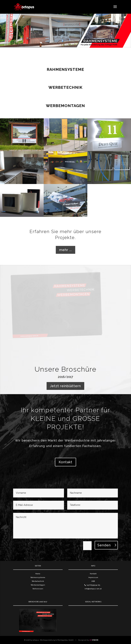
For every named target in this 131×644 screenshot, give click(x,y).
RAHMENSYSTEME (65, 69)
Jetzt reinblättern (65, 386)
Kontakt (65, 462)
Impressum (93, 577)
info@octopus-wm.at (93, 589)
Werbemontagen (38, 585)
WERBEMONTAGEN (65, 106)
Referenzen (38, 589)
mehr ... (65, 250)
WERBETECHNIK (65, 87)
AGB (93, 581)
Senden (104, 545)
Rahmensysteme (38, 577)
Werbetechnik (38, 581)
